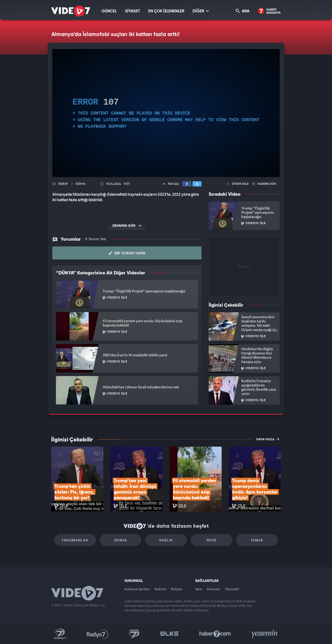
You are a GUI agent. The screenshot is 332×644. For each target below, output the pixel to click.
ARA (242, 11)
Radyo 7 (97, 634)
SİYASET (132, 11)
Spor (212, 540)
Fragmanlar (75, 540)
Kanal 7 (60, 634)
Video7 (63, 184)
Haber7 (215, 634)
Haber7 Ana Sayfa (269, 11)
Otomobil (232, 589)
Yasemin (265, 634)
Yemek (257, 540)
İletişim (177, 589)
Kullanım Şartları (137, 589)
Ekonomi (214, 589)
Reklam (160, 589)
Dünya (121, 540)
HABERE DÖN (264, 184)
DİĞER (201, 11)
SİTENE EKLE (238, 184)
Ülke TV (169, 634)
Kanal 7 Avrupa (134, 634)
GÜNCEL (109, 11)
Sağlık (166, 540)
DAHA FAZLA (268, 439)
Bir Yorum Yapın (127, 253)
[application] (166, 113)
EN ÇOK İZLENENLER (166, 11)
